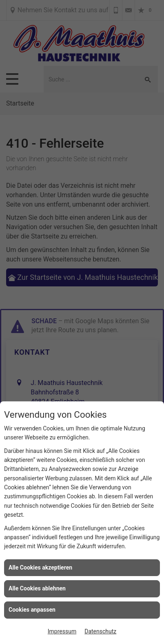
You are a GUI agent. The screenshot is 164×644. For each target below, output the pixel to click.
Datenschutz (100, 631)
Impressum (62, 631)
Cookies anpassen (32, 610)
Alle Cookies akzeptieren (40, 567)
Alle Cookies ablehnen (37, 588)
